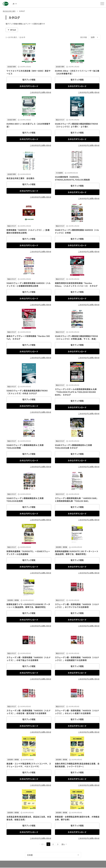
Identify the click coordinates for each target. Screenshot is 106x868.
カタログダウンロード (29, 86)
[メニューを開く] (102, 4)
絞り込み (12, 30)
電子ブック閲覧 (29, 80)
